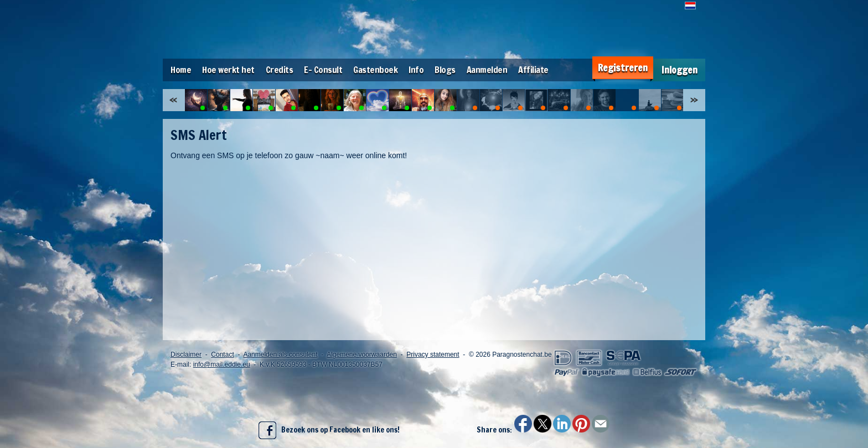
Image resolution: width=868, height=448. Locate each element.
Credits (280, 70)
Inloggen (680, 70)
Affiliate (533, 70)
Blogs (445, 70)
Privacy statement (433, 355)
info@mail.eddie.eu (222, 364)
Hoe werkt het (228, 70)
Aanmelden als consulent (280, 355)
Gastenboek (375, 70)
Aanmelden (487, 70)
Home (181, 70)
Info (416, 70)
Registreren (623, 68)
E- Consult (323, 70)
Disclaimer (186, 355)
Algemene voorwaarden (362, 355)
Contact (222, 355)
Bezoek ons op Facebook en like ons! (329, 430)
